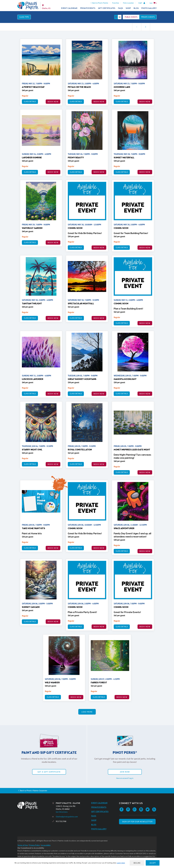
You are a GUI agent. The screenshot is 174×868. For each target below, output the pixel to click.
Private (148, 17)
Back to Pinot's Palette (100, 3)
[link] (146, 27)
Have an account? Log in (125, 778)
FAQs (121, 8)
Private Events (88, 8)
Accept (153, 863)
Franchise (116, 3)
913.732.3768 (61, 821)
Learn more (121, 863)
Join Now (125, 772)
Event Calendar (69, 8)
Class (24, 17)
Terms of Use (23, 845)
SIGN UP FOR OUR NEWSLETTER (137, 822)
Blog (136, 8)
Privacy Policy (34, 845)
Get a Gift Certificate (49, 772)
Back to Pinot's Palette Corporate (34, 791)
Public (131, 17)
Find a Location (128, 3)
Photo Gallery (149, 8)
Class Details (30, 101)
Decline (137, 863)
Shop (128, 8)
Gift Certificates (107, 8)
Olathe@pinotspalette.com (67, 817)
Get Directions (62, 812)
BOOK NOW (53, 102)
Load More (87, 712)
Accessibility (46, 845)
